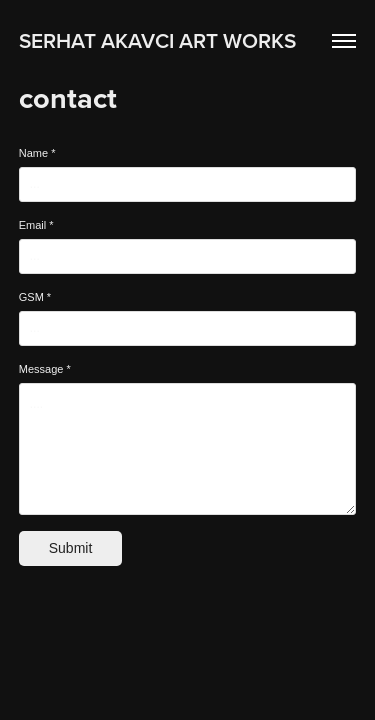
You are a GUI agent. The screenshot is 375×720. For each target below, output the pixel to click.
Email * (36, 225)
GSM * (35, 297)
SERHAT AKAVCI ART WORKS (157, 40)
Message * (45, 369)
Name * (37, 153)
